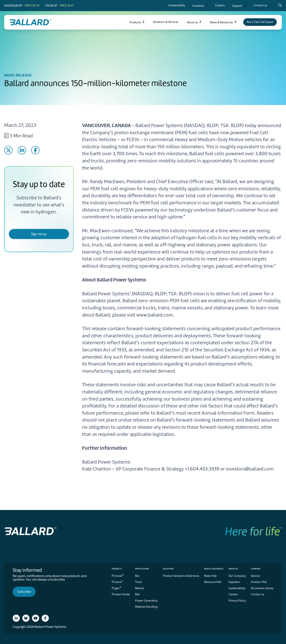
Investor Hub (259, 582)
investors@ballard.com (250, 469)
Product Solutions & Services (181, 576)
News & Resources (214, 569)
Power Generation (146, 601)
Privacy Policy (237, 601)
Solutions (168, 569)
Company (256, 569)
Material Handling (146, 607)
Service (255, 576)
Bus (137, 576)
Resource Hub (213, 582)
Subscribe (24, 592)
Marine (139, 588)
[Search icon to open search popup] (280, 5)
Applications (142, 569)
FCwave (117, 582)
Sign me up (39, 234)
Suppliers (234, 582)
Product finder (121, 594)
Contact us (258, 594)
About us (233, 569)
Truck (138, 582)
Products (117, 569)
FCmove (118, 575)
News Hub (210, 576)
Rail (137, 594)
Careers (233, 594)
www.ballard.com (155, 315)
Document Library (262, 588)
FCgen (116, 588)
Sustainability (237, 588)
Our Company (237, 576)
